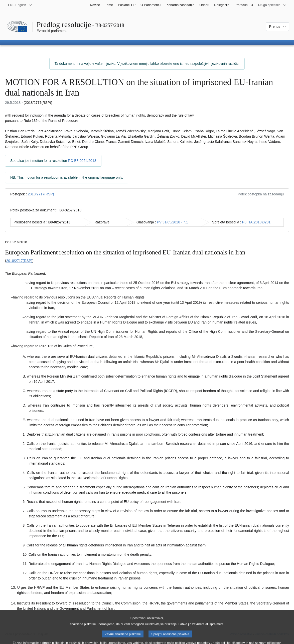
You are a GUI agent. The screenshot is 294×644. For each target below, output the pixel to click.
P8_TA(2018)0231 (256, 222)
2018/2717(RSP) (41, 194)
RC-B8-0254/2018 (82, 161)
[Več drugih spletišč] (272, 5)
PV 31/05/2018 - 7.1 (173, 222)
